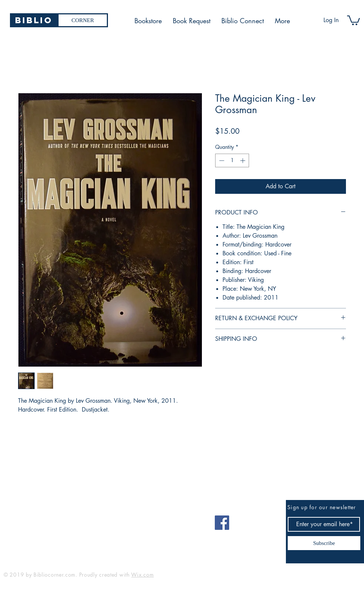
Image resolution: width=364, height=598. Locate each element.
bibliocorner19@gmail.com (40, 520)
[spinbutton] (232, 160)
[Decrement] (221, 160)
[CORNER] (83, 20)
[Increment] (243, 160)
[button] (353, 20)
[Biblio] (34, 20)
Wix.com (142, 575)
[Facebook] (222, 523)
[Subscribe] (324, 543)
